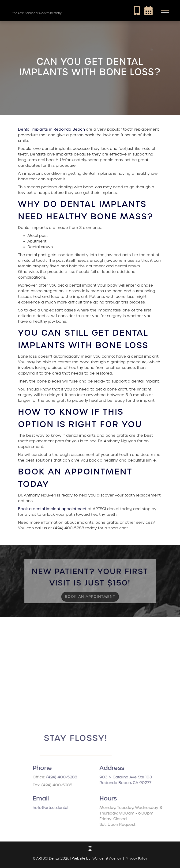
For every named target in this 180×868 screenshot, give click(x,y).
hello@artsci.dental (65, 808)
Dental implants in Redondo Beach (51, 129)
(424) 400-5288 (76, 777)
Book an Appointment (90, 594)
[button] (165, 11)
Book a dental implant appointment (52, 509)
